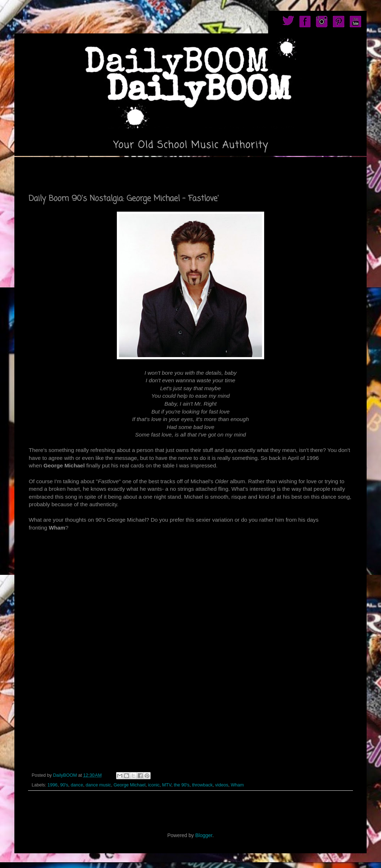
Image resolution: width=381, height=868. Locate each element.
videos (222, 785)
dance (77, 785)
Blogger (204, 835)
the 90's (182, 785)
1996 (52, 785)
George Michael (130, 785)
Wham (237, 785)
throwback (202, 785)
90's (64, 785)
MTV (167, 785)
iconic (154, 785)
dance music (98, 785)
